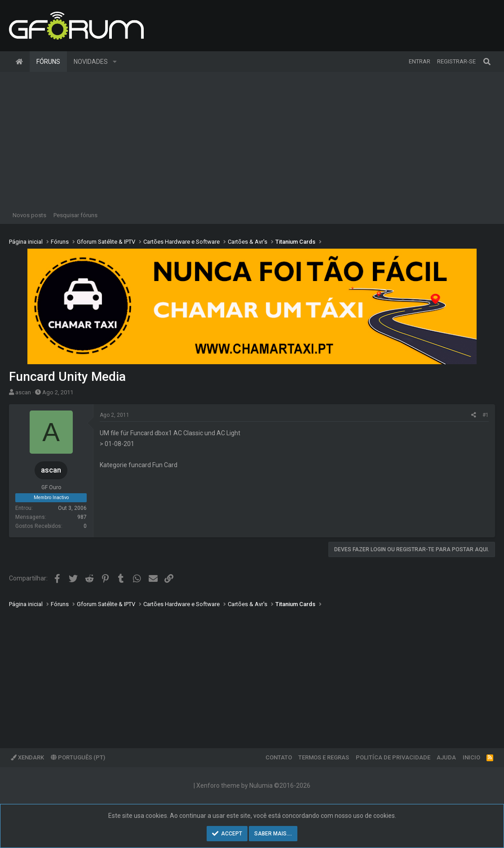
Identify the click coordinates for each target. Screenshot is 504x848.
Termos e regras (324, 757)
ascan (23, 392)
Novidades (91, 62)
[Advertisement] (252, 139)
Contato (279, 757)
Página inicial (19, 62)
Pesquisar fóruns (75, 215)
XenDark (27, 757)
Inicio (471, 757)
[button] (115, 62)
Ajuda (446, 757)
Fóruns (48, 62)
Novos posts (29, 215)
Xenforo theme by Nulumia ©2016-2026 (253, 786)
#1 (486, 415)
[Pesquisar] (487, 62)
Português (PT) (78, 757)
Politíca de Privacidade (393, 757)
